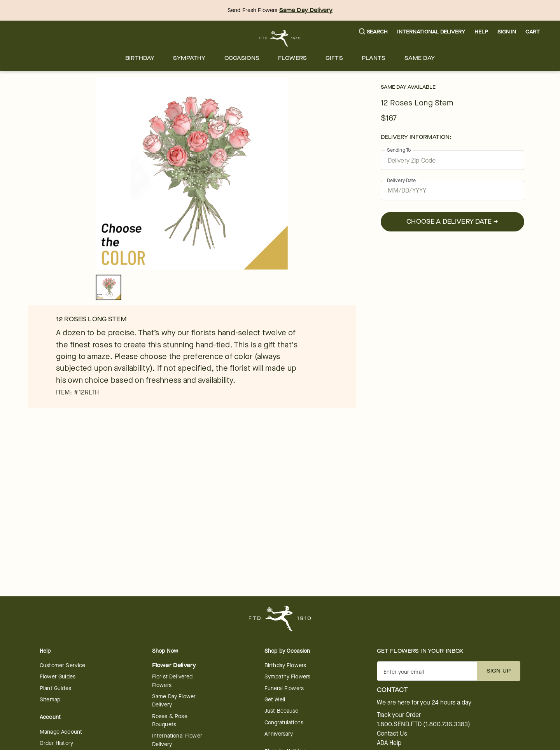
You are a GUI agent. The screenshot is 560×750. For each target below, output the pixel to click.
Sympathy (189, 58)
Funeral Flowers (284, 688)
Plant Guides (55, 688)
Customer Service (62, 665)
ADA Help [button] (389, 743)
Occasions (242, 58)
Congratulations (284, 723)
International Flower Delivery (177, 740)
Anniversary (279, 734)
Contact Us (392, 734)
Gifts (334, 58)
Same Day (420, 58)
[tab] (192, 173)
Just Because (282, 711)
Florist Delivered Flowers (172, 681)
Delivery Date (402, 180)
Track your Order (399, 715)
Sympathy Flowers (287, 677)
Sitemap (50, 700)
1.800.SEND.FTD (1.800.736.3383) (423, 724)
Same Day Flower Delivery (174, 701)
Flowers (292, 58)
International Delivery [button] (431, 32)
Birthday (140, 58)
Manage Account (61, 732)
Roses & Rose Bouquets (170, 720)
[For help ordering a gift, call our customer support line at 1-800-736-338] (280, 38)
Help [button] (481, 32)
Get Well (275, 700)
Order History (56, 743)
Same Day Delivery (306, 10)
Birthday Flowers (285, 665)
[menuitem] (140, 58)
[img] (192, 173)
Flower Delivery (174, 665)
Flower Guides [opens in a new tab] (58, 677)
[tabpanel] (192, 173)
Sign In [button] (507, 32)
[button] (374, 32)
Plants (374, 58)
